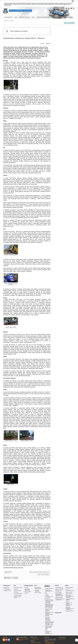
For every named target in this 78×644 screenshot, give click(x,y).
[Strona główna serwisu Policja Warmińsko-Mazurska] (66, 8)
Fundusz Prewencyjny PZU (49, 596)
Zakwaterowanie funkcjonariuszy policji (49, 627)
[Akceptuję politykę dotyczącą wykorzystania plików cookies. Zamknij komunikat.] (73, 1)
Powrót (42, 44)
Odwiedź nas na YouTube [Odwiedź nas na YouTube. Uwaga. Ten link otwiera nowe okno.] (6, 640)
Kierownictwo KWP (18, 588)
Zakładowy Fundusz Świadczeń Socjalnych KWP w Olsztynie (49, 614)
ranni (48, 572)
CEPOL (47, 594)
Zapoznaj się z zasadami (50, 642)
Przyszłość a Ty (7, 591)
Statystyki (57, 586)
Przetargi (27, 588)
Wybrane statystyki (60, 589)
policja (44, 572)
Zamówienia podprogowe (27, 590)
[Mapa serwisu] (69, 8)
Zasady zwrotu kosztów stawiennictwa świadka (69, 604)
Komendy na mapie (18, 594)
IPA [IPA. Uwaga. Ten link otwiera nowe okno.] (46, 593)
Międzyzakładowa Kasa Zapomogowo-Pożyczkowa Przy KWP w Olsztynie (49, 606)
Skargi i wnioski (69, 594)
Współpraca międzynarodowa (49, 591)
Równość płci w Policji (18, 597)
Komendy (16, 592)
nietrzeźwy (40, 572)
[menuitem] (8, 17)
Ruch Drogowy (59, 592)
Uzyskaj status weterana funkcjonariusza (49, 632)
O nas (15, 586)
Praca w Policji (38, 593)
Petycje (67, 601)
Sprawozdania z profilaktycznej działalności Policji (59, 595)
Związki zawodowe (49, 589)
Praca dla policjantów (37, 591)
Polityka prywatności (49, 643)
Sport (46, 630)
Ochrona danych (58, 613)
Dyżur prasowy (69, 592)
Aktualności (12, 21)
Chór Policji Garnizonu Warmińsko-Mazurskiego (48, 619)
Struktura (16, 589)
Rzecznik (68, 589)
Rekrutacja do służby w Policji (38, 588)
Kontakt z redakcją (35, 639)
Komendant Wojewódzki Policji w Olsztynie (70, 596)
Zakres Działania (18, 591)
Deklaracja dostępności (36, 643)
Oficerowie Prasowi (70, 591)
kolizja (35, 572)
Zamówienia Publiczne (28, 586)
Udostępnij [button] (8, 578)
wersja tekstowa (62, 639)
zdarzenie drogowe (45, 575)
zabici (39, 575)
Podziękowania (7, 589)
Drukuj (48, 44)
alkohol (31, 572)
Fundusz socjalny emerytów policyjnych (49, 610)
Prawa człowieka (18, 595)
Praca (35, 586)
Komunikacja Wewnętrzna (47, 586)
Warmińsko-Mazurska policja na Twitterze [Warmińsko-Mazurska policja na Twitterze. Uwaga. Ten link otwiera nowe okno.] (11, 640)
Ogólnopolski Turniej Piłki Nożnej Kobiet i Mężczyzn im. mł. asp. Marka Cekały (49, 623)
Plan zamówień (28, 592)
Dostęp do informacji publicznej (70, 599)
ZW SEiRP (48, 598)
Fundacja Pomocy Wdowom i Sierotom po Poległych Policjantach (49, 601)
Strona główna (6, 21)
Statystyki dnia (59, 591)
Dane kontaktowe (70, 588)
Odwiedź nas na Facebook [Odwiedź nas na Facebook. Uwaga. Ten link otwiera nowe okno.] (9, 640)
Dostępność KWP (70, 611)
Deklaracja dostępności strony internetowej (70, 609)
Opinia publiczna (59, 597)
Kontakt (26, 593)
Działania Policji (7, 586)
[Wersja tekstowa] (71, 8)
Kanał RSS (4, 640)
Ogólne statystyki (59, 588)
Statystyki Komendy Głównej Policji (60, 599)
